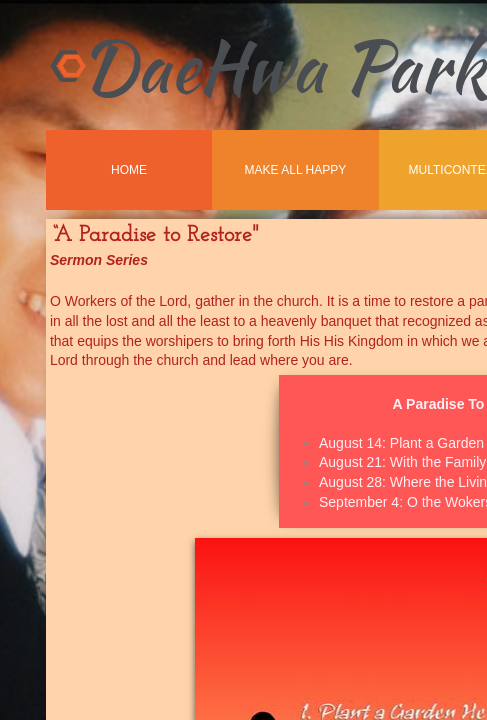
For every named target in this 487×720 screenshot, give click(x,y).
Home (129, 170)
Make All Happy (296, 170)
